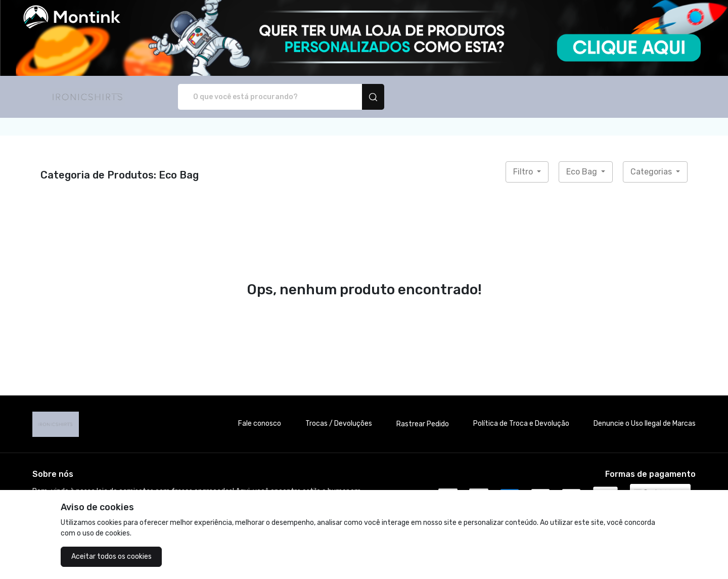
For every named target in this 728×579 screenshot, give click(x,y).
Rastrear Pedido (423, 424)
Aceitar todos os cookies (111, 556)
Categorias (652, 172)
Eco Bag (583, 172)
